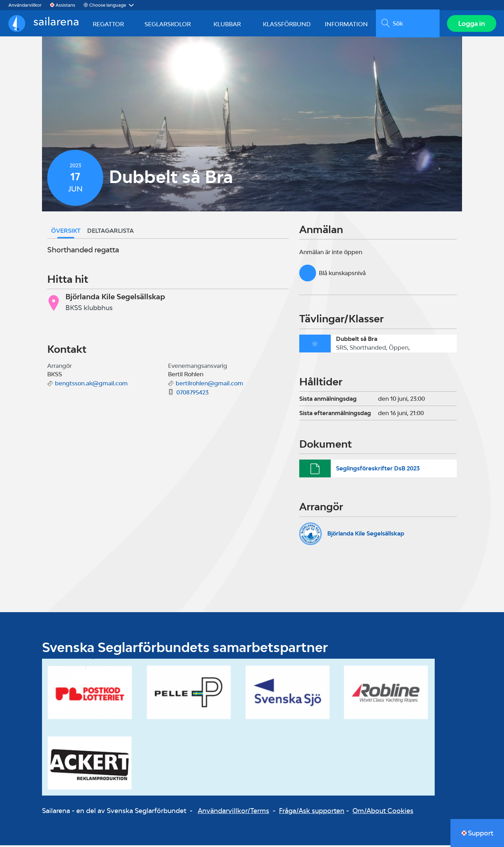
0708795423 (192, 394)
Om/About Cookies (383, 812)
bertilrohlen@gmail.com (209, 385)
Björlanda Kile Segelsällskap (366, 535)
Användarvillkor (25, 5)
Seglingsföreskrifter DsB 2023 (378, 470)
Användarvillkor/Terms (233, 812)
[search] (407, 24)
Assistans (65, 5)
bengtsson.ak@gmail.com (91, 385)
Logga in (471, 24)
